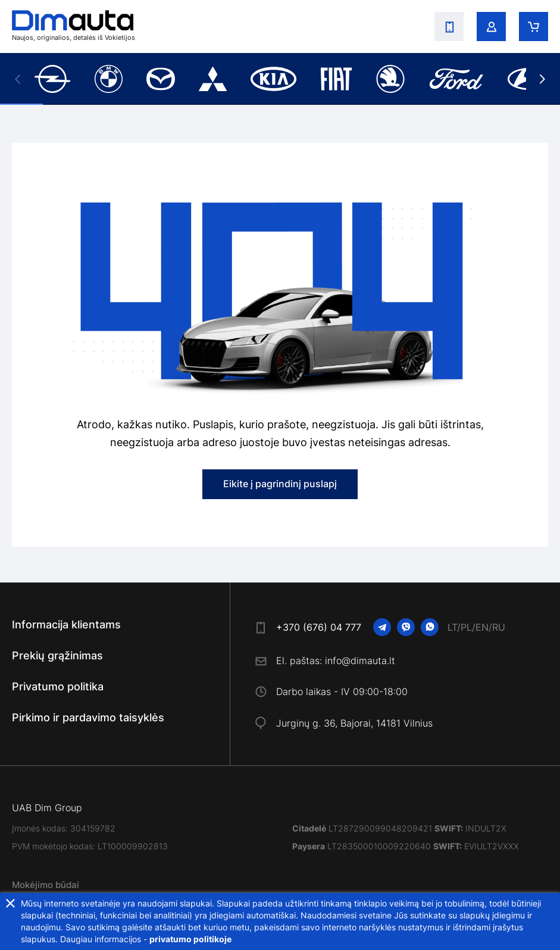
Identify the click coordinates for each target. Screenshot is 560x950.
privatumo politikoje (190, 939)
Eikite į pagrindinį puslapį (280, 484)
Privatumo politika (58, 686)
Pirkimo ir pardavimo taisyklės (88, 717)
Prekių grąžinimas (57, 655)
